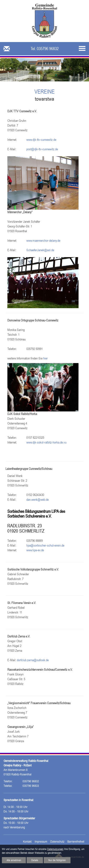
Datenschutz (57, 842)
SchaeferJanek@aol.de (40, 250)
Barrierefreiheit (76, 842)
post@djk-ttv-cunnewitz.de (42, 149)
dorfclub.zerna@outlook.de (33, 660)
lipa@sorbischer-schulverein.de (45, 545)
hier (45, 358)
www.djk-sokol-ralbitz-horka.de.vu (46, 442)
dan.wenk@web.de (37, 500)
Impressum (41, 842)
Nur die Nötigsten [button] (57, 860)
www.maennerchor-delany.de (43, 241)
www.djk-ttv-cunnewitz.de (41, 140)
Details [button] (35, 860)
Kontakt (27, 842)
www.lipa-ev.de (35, 550)
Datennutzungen (55, 849)
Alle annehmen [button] (14, 860)
